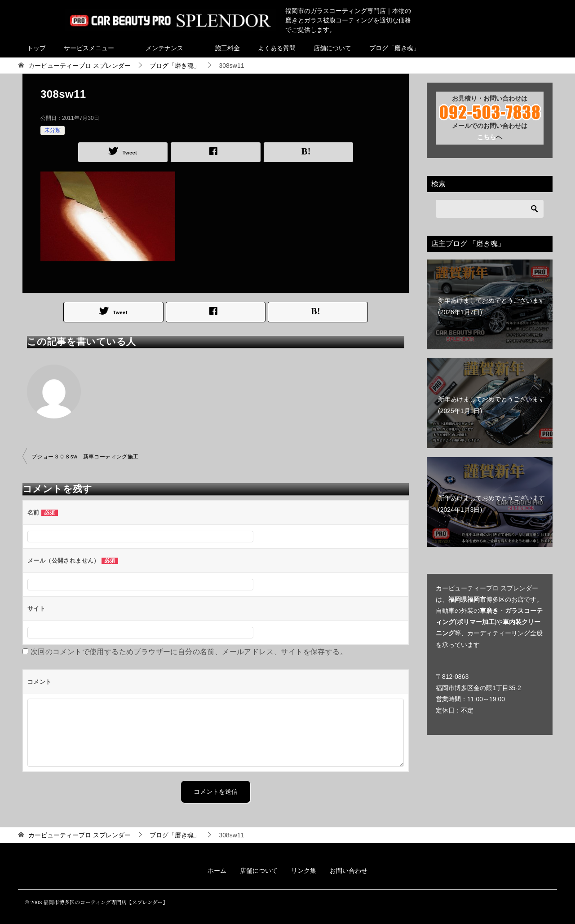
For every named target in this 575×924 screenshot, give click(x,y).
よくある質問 (277, 48)
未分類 (53, 130)
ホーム (217, 871)
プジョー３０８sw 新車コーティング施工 (85, 457)
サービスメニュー (89, 48)
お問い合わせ (349, 871)
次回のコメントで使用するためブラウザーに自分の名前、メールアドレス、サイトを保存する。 (189, 652)
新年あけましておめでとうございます (491, 306)
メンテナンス (164, 48)
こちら (487, 137)
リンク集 (304, 871)
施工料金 (227, 48)
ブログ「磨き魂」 (394, 48)
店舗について (332, 48)
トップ (36, 48)
